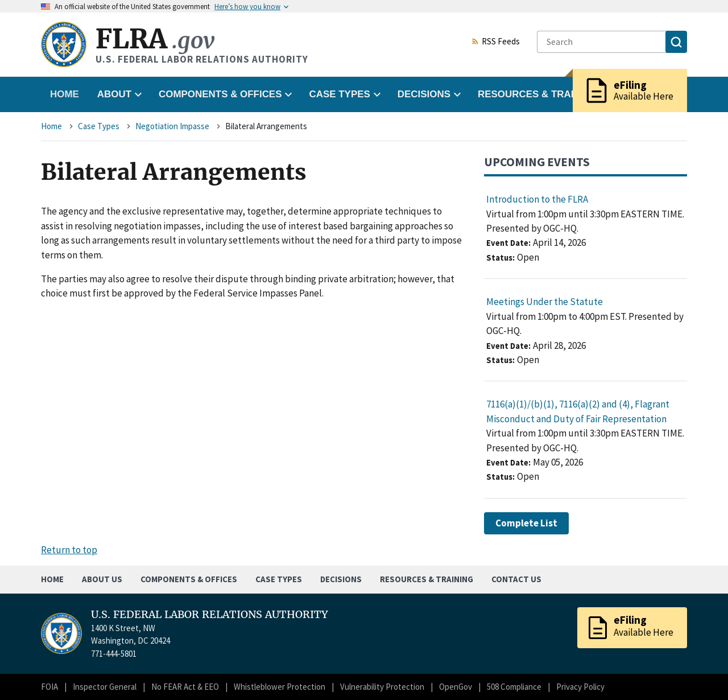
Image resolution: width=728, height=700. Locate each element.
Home (65, 94)
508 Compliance (514, 687)
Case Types (99, 126)
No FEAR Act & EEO (185, 687)
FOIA (49, 687)
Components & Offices (189, 579)
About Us (102, 579)
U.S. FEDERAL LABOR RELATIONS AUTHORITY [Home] (210, 615)
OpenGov (456, 687)
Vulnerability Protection (382, 687)
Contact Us (516, 579)
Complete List (526, 523)
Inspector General (105, 687)
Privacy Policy (580, 687)
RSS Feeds (495, 42)
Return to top (69, 550)
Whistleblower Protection (280, 687)
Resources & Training (427, 579)
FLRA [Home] (155, 39)
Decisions (341, 579)
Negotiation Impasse (172, 126)
